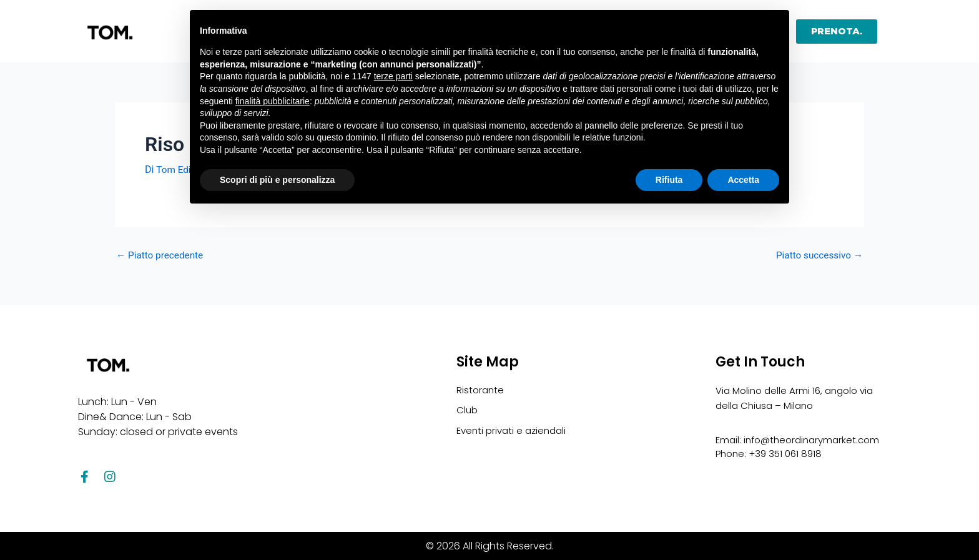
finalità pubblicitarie (273, 101)
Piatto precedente (162, 255)
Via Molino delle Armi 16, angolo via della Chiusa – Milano (790, 396)
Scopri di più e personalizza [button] (277, 180)
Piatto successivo (817, 255)
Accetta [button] (743, 180)
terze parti (393, 76)
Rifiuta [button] (669, 180)
